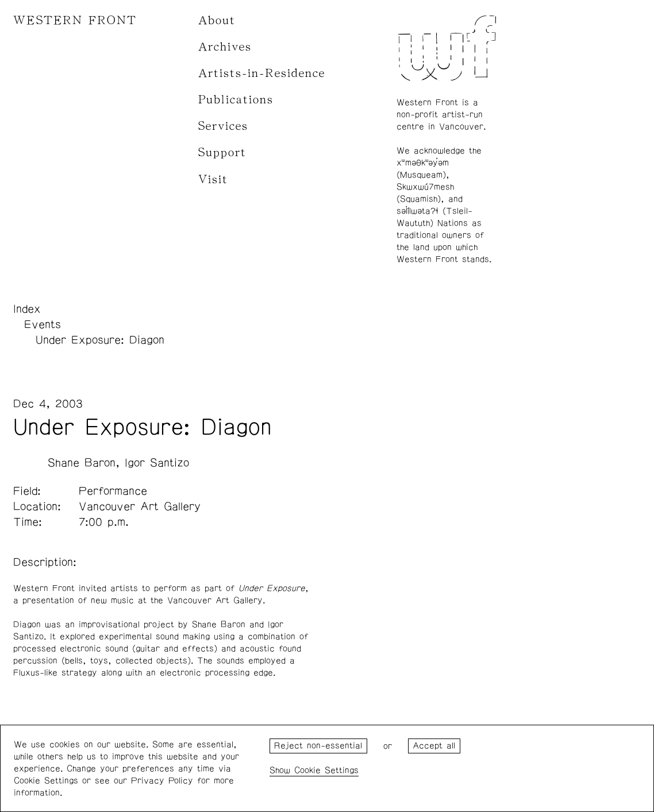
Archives (225, 47)
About (217, 20)
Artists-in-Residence (262, 73)
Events (43, 324)
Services (223, 126)
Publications (236, 100)
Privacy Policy (162, 781)
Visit (213, 179)
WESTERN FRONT (75, 20)
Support (222, 152)
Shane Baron (82, 463)
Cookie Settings (326, 770)
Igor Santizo (157, 463)
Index (27, 309)
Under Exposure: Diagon (100, 340)
